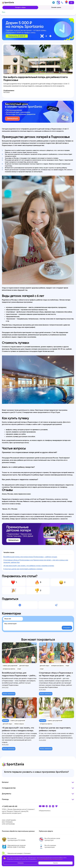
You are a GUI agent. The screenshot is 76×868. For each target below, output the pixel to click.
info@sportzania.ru (45, 811)
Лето (4, 12)
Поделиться (10, 599)
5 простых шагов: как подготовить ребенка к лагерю (23, 569)
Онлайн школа (56, 7)
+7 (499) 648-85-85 (10, 806)
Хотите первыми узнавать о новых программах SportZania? (36, 772)
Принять (55, 863)
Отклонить (21, 863)
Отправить (67, 628)
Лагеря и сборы (20, 7)
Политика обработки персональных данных (18, 831)
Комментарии (11, 614)
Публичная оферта (46, 831)
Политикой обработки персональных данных (50, 859)
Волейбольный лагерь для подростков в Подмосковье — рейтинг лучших (30, 557)
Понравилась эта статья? (20, 576)
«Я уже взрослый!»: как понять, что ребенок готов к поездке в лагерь (29, 566)
